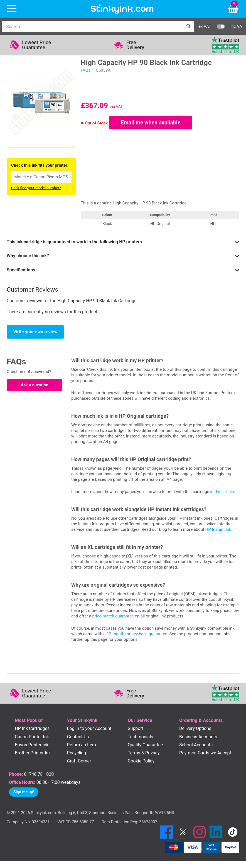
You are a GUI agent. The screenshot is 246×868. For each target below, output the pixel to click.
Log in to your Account (89, 728)
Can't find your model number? (36, 188)
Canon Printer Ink (32, 737)
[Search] (92, 26)
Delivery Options (195, 728)
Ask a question (34, 385)
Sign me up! (24, 792)
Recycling (77, 753)
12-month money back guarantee (137, 634)
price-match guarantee (113, 616)
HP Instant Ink (218, 529)
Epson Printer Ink (32, 745)
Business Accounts (198, 737)
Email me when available (151, 122)
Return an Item (82, 745)
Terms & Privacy (144, 753)
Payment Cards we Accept (205, 753)
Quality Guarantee (145, 745)
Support (136, 728)
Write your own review (35, 332)
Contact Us (78, 737)
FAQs (86, 70)
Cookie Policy (141, 761)
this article (224, 492)
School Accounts (196, 745)
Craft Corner (79, 761)
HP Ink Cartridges (32, 728)
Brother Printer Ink (33, 753)
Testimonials (140, 737)
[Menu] (12, 9)
